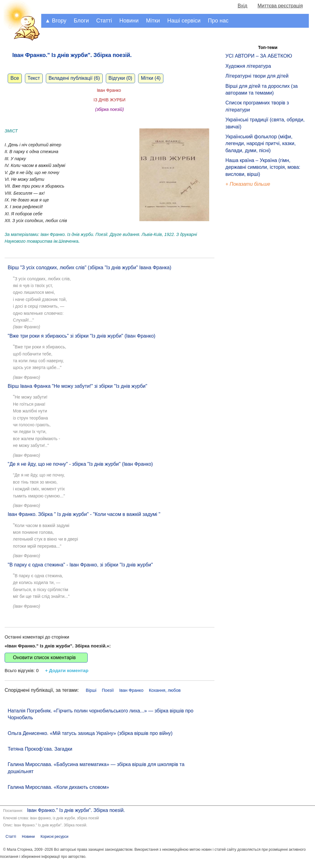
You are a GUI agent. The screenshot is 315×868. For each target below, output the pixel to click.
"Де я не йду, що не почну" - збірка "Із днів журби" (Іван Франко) (80, 464)
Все (15, 78)
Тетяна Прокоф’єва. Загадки (40, 749)
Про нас (218, 21)
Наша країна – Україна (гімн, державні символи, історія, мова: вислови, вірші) (263, 167)
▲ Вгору (56, 21)
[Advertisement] (254, 293)
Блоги (81, 21)
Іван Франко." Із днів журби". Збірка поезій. (76, 810)
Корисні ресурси (54, 837)
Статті (104, 21)
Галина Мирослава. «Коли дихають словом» (58, 787)
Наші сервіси (184, 21)
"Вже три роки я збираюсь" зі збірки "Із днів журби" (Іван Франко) (82, 336)
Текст (34, 78)
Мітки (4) (151, 78)
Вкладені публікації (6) (74, 78)
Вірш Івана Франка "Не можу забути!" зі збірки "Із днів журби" (78, 386)
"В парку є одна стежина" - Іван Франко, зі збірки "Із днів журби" (80, 565)
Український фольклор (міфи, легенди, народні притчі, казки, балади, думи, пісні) (261, 144)
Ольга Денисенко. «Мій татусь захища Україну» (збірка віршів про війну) (90, 733)
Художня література (248, 66)
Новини (129, 21)
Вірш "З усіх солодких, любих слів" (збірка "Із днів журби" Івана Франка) (90, 268)
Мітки (153, 21)
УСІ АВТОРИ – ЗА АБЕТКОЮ (259, 56)
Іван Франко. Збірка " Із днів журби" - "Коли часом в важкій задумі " (84, 514)
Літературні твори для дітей (257, 76)
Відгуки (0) (120, 78)
